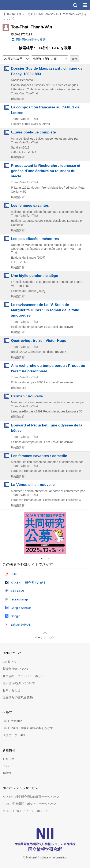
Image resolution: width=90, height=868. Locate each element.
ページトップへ (45, 638)
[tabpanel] (45, 533)
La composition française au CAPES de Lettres (45, 110)
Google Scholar (21, 608)
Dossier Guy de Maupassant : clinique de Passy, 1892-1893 (47, 71)
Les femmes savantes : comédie (39, 456)
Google (15, 616)
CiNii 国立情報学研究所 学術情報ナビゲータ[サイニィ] (19, 5)
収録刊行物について (16, 669)
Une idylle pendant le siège (35, 276)
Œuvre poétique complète (33, 132)
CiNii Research (12, 721)
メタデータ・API (14, 735)
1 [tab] (44, 558)
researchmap (19, 599)
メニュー (85, 5)
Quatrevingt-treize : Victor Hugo (39, 341)
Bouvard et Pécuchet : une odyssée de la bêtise (47, 428)
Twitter (7, 773)
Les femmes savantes (30, 205)
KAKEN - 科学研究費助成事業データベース (31, 797)
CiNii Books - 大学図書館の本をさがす (28, 728)
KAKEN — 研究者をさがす (28, 583)
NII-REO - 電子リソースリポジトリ (26, 811)
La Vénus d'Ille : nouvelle (33, 485)
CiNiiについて (12, 662)
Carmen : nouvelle (27, 396)
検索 (75, 5)
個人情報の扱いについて (19, 683)
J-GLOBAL (18, 591)
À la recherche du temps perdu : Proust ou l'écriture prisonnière (48, 368)
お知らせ (8, 759)
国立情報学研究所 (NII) (18, 697)
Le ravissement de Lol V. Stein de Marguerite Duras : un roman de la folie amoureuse (45, 310)
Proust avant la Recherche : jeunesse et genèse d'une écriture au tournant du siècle (46, 171)
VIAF (14, 574)
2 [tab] (50, 558)
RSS (6, 766)
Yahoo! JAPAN (20, 625)
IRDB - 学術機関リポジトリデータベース (30, 804)
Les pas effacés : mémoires (35, 239)
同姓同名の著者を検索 (31, 40)
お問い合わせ (11, 690)
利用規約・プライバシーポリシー (25, 676)
